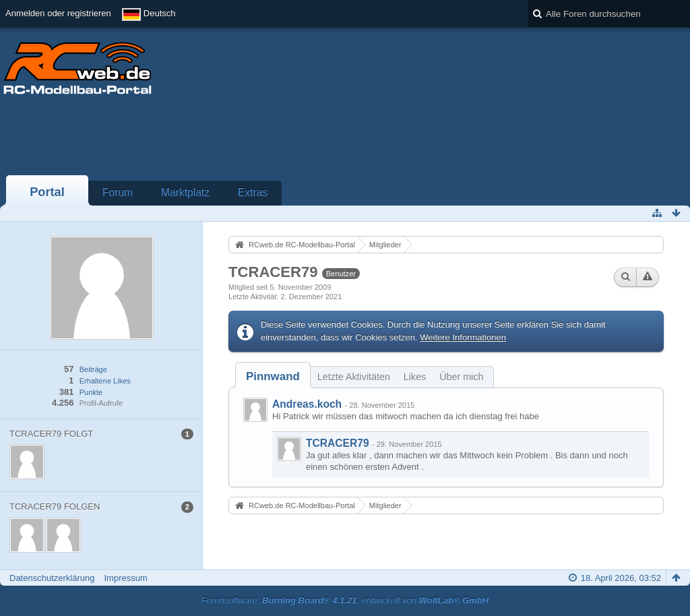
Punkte (91, 392)
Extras (253, 192)
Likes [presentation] (415, 377)
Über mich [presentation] (461, 377)
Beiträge (93, 369)
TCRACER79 (338, 443)
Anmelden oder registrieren (58, 13)
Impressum (125, 578)
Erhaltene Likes (105, 381)
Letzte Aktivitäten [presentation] (354, 377)
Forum (118, 192)
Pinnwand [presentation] (273, 376)
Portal (47, 192)
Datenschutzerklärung (52, 578)
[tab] (273, 376)
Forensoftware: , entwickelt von (345, 600)
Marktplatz (185, 192)
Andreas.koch (307, 404)
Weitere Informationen (463, 337)
